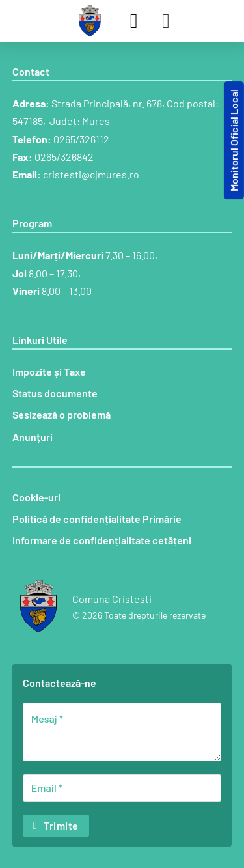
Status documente (55, 393)
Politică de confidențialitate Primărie (97, 519)
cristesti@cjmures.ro (91, 174)
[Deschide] (166, 21)
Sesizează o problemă (61, 414)
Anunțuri (33, 437)
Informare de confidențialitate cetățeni (102, 540)
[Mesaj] (122, 732)
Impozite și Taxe (49, 371)
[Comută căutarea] (134, 21)
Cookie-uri (36, 497)
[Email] (122, 788)
